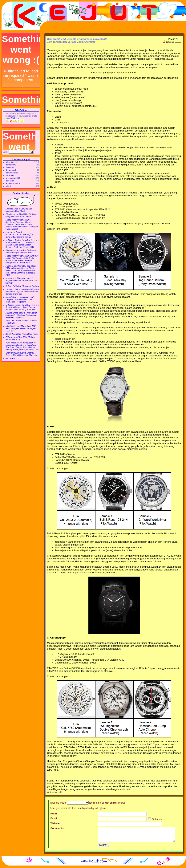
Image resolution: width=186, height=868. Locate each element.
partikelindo (11, 175)
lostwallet (10, 167)
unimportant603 (13, 178)
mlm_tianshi (11, 162)
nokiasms (10, 181)
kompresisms (12, 173)
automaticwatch (13, 183)
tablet (8, 186)
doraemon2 (11, 165)
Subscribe (156, 819)
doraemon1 (11, 170)
